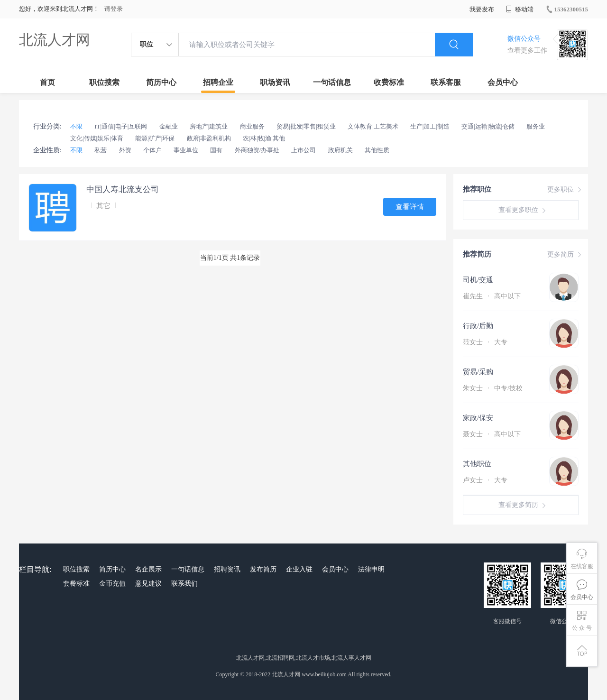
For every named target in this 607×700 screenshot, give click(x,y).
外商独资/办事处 (257, 150)
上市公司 (303, 150)
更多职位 (565, 190)
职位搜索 (104, 82)
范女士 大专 (485, 342)
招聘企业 (218, 82)
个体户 (152, 150)
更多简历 (565, 255)
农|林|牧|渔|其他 (264, 138)
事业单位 (186, 150)
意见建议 (148, 584)
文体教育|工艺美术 (373, 126)
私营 (101, 150)
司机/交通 (478, 280)
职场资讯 (275, 82)
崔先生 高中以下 (492, 296)
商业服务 (252, 126)
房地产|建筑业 (209, 126)
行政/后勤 (478, 326)
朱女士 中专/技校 (493, 388)
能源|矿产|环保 (155, 138)
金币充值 (112, 584)
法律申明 (371, 569)
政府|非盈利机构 (209, 138)
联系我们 (184, 584)
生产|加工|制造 (430, 126)
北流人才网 (55, 40)
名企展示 (148, 569)
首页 (47, 82)
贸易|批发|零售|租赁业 (306, 126)
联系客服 (446, 82)
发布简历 (263, 569)
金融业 (169, 126)
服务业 (536, 126)
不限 (76, 126)
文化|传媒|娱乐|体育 (97, 138)
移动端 (520, 9)
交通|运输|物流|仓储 (488, 126)
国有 (216, 150)
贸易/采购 (478, 372)
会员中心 (503, 82)
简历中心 (161, 82)
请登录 (114, 9)
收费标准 (389, 82)
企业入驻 (299, 569)
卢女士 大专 (485, 480)
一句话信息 (332, 82)
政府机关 (340, 150)
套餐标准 (76, 584)
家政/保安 (478, 418)
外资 (125, 150)
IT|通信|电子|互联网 (121, 126)
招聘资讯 (227, 569)
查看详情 (410, 207)
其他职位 (477, 464)
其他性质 (377, 150)
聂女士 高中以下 (492, 434)
